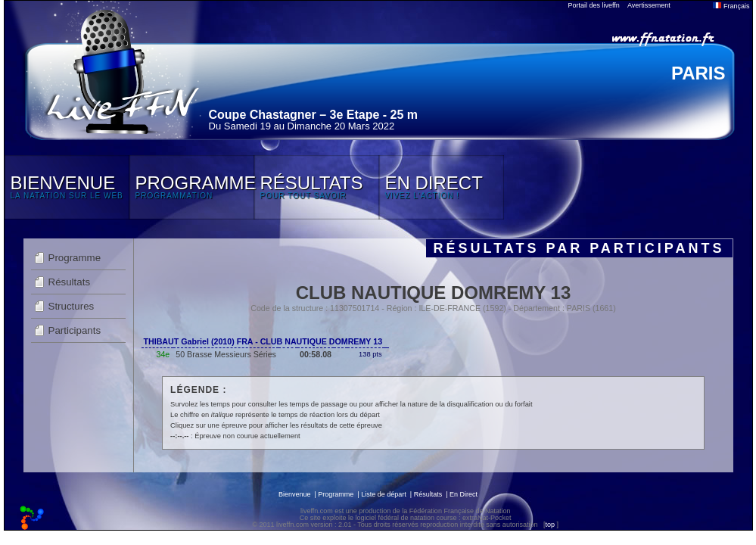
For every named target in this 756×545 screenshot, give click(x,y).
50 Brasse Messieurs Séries (226, 354)
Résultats (70, 282)
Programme (75, 258)
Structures (72, 306)
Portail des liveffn (594, 5)
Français (731, 6)
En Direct (464, 494)
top (550, 525)
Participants (75, 330)
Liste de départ (384, 494)
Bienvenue (295, 494)
